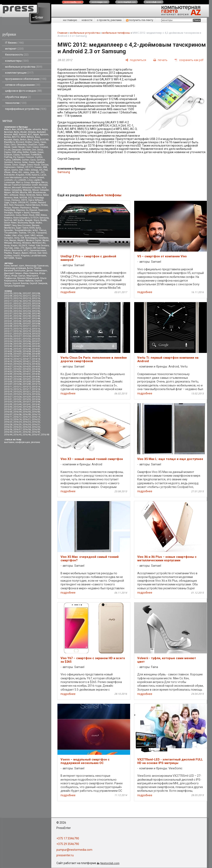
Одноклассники (38, 250)
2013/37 (36, 341)
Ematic (33, 152)
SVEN (32, 228)
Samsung (44, 218)
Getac (25, 162)
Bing (36, 140)
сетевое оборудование (23, 85)
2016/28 (8, 425)
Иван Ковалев (31, 273)
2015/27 (8, 397)
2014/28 (17, 367)
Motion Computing (13, 190)
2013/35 (17, 341)
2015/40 (17, 404)
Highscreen (10, 167)
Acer (14, 129)
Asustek (8, 140)
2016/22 (36, 419)
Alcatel (24, 132)
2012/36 (36, 311)
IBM (45, 167)
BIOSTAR (44, 140)
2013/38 (8, 344)
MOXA (15, 192)
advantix (37, 129)
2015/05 (27, 382)
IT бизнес (14, 43)
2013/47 (17, 349)
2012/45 (8, 318)
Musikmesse (39, 192)
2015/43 (8, 407)
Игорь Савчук (18, 276)
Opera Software (36, 200)
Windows (27, 243)
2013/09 (8, 326)
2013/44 (27, 346)
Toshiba (22, 233)
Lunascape (10, 182)
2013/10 (17, 326)
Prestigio (8, 213)
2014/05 (36, 351)
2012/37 (8, 314)
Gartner (25, 160)
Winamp (17, 243)
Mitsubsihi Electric (31, 188)
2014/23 (8, 364)
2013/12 (36, 326)
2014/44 (17, 377)
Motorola (27, 190)
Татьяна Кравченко (14, 286)
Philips (7, 208)
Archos (7, 137)
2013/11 (27, 326)
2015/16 (17, 389)
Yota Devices (42, 246)
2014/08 (27, 354)
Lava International (13, 177)
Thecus (42, 230)
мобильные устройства (24, 67)
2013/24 (27, 334)
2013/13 (8, 329)
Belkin (23, 140)
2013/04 (36, 321)
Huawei (38, 167)
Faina (7, 266)
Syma (38, 228)
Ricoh (32, 215)
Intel (21, 170)
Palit (11, 205)
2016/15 (8, 419)
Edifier (26, 152)
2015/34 (36, 399)
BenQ (30, 140)
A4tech (7, 129)
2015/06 (36, 382)
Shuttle (44, 220)
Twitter (7, 235)
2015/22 (36, 392)
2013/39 (17, 344)
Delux (40, 150)
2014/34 (36, 369)
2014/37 (27, 372)
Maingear (36, 182)
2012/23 (27, 303)
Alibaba (32, 132)
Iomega (34, 170)
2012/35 (27, 311)
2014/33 (27, 369)
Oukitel (33, 203)
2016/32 (8, 427)
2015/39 (8, 404)
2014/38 (36, 372)
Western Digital (34, 240)
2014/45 (27, 377)
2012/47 (27, 318)
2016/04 (17, 412)
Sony (14, 225)
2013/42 (8, 346)
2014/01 (36, 349)
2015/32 (17, 399)
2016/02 (36, 409)
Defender (26, 150)
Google (22, 165)
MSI (30, 192)
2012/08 (36, 293)
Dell (34, 150)
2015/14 (36, 387)
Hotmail (20, 167)
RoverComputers (21, 218)
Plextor (35, 208)
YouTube (9, 248)
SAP (15, 220)
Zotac (17, 248)
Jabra (26, 172)
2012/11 (27, 296)
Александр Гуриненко (37, 266)
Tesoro (18, 258)
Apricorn (44, 135)
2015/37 (27, 402)
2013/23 (17, 334)
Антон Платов (34, 268)
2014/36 (17, 372)
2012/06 (17, 293)
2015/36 (17, 402)
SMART (8, 225)
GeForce (41, 160)
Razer (25, 215)
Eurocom (8, 155)
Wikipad (8, 243)
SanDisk (8, 220)
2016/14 (36, 417)
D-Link (7, 150)
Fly (14, 157)
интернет (14, 49)
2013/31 (17, 339)
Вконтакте (17, 250)
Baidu (16, 140)
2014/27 (8, 367)
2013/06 (17, 324)
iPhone (7, 172)
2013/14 (17, 329)
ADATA (21, 129)
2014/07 (17, 354)
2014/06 (8, 354)
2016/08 (17, 414)
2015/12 (17, 387)
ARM (23, 137)
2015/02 (36, 379)
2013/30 (8, 339)
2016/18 (17, 419)
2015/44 (17, 407)
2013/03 (27, 321)
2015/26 (36, 394)
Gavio (33, 160)
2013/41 (36, 344)
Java (32, 172)
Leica (25, 177)
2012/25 (8, 306)
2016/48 (45, 435)
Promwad (35, 213)
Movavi (8, 192)
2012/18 (17, 301)
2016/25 (27, 422)
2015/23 (8, 394)
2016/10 (36, 414)
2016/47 (36, 435)
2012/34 (17, 311)
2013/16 (36, 329)
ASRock (30, 137)
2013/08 (36, 324)
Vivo (6, 240)
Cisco (7, 145)
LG (15, 180)
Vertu (17, 238)
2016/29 (17, 425)
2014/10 (8, 356)
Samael (14, 266)
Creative (44, 147)
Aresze (33, 253)
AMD (16, 135)
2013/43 (17, 346)
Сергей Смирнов (38, 283)
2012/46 (17, 318)
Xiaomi (14, 246)
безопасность (17, 55)
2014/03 (17, 351)
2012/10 (17, 296)
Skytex (39, 223)
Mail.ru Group (23, 182)
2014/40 (17, 374)
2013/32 (27, 339)
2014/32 (17, 369)
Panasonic (19, 205)
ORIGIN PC (23, 203)
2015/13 (27, 387)
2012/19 (27, 301)
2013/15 (27, 329)
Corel (29, 147)
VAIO (33, 235)
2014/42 (36, 374)
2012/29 (8, 308)
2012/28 (36, 306)
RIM (38, 215)
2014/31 (8, 369)
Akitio (17, 132)
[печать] (160, 60)
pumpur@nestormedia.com (74, 850)
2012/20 (36, 301)
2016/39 (36, 429)
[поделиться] (136, 60)
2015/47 (8, 409)
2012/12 (36, 296)
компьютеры (17, 61)
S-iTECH (35, 218)
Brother (29, 142)
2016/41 (17, 432)
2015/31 (8, 399)
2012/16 (36, 298)
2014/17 (27, 359)
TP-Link (31, 233)
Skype (32, 223)
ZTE (22, 248)
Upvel (26, 235)
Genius (17, 162)
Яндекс (17, 253)
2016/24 (17, 422)
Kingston (20, 175)
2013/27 (17, 336)
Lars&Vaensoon (38, 256)
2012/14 (17, 298)
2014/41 (27, 374)
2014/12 (27, 356)
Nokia (39, 195)
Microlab (43, 185)
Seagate (29, 220)
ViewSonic (44, 238)
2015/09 (27, 384)
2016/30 (27, 425)
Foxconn (21, 157)
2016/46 (27, 435)
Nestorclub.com (110, 863)
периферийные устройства (26, 109)
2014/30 (36, 367)
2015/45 (27, 407)
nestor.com (73, 2)
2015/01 (27, 379)
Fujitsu (7, 160)
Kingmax (25, 256)
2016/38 (27, 429)
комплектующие (19, 73)
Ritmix (44, 215)
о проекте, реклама (109, 20)
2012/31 (27, 308)
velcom (40, 235)
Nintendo (31, 195)
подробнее (68, 292)
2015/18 (36, 389)
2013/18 (17, 331)
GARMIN (16, 160)
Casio (43, 142)
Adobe (29, 129)
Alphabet (41, 132)
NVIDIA (23, 198)
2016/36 (8, 429)
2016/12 (17, 417)
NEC (6, 195)
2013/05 (8, 324)
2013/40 (27, 344)
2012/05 (8, 293)
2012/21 (8, 303)
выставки (9, 442)
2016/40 (8, 432)
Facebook (25, 155)
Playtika (8, 253)
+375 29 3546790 (68, 844)
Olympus (15, 200)
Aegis (45, 129)
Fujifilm (39, 157)
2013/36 (27, 341)
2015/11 (8, 387)
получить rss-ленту (140, 20)
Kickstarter (9, 175)
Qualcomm (9, 215)
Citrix (13, 145)
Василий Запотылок (15, 271)
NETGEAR (9, 258)
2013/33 (36, 339)
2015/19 (8, 392)
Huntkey (8, 256)
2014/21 (27, 361)
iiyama (15, 170)
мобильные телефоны (116, 33)
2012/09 (8, 296)
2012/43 (27, 316)
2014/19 (8, 361)
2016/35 (36, 427)
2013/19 (27, 331)
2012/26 (17, 306)
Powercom (43, 210)
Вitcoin (7, 250)
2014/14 (8, 359)
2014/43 (8, 377)
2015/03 (8, 382)
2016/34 (27, 427)
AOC (30, 135)
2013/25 (36, 334)
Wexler (46, 240)
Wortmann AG (39, 243)
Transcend (41, 233)
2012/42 (17, 316)
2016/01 (27, 409)
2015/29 (27, 397)
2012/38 (17, 314)
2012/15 (27, 298)
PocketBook (10, 210)
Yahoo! (32, 246)
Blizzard (20, 142)
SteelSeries (10, 228)
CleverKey (22, 145)
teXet (35, 230)
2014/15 (17, 359)
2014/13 (36, 356)
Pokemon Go (22, 210)
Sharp (36, 220)
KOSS (28, 175)
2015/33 (27, 399)
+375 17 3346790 (68, 838)
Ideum (7, 170)
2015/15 (8, 389)
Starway (36, 225)
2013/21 (8, 334)
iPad (45, 170)
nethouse (14, 195)
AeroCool (8, 132)
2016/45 (17, 435)
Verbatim (9, 238)
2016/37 (17, 429)
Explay (16, 155)
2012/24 (36, 303)
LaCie (43, 175)
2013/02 (17, 321)
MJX (44, 188)
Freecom (30, 157)
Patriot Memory (33, 205)
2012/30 (17, 308)
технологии (16, 103)
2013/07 (27, 324)
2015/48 (17, 409)
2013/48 (27, 349)
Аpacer (29, 248)
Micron (7, 188)
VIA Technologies (29, 238)
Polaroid (33, 210)
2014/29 (27, 367)
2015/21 (27, 392)
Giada (32, 162)
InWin (27, 170)
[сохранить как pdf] (189, 60)
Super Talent (22, 228)
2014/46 (36, 377)
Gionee (8, 165)
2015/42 (36, 404)
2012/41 (8, 316)
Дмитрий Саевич (13, 273)
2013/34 (8, 341)
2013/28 (27, 336)
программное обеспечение (26, 79)
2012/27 (27, 306)
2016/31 (36, 425)
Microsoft (17, 188)
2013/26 (8, 336)
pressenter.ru (65, 855)
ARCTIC (16, 137)
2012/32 (36, 308)
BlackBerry (9, 142)
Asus (37, 137)
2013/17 (8, 331)
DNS (14, 152)
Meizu (44, 182)
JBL (37, 172)
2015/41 (27, 404)
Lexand (41, 177)
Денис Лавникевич (37, 271)
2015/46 (36, 407)
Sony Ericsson (24, 225)
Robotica (8, 218)
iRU (20, 172)
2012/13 (8, 298)
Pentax (44, 205)
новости (87, 20)
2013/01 (8, 321)
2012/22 (17, 303)
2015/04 (17, 382)
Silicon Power (10, 223)
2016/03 (8, 412)
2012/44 (36, 316)
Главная (62, 33)
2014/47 (8, 379)
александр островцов (15, 268)
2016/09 (27, 414)
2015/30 (36, 397)
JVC (42, 172)
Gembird (8, 162)
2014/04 (27, 351)
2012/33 (8, 311)
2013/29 (36, 336)
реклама (36, 442)
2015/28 (17, 397)
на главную (70, 20)
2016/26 (36, 422)
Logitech (38, 180)
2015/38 (36, 402)
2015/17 (27, 389)
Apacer (25, 253)
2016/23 (8, 422)
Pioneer (15, 208)
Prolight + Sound (22, 213)
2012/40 (36, 314)
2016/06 (36, 412)
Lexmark (8, 180)
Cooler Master (18, 147)
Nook (16, 198)
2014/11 (17, 356)
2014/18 (36, 359)
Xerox (7, 246)
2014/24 (17, 364)
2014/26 (36, 364)
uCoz (20, 235)
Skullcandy (23, 223)
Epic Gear (42, 253)
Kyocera (36, 175)
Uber (14, 235)
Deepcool (16, 150)
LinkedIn (22, 180)
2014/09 (36, 354)
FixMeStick (36, 155)
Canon (36, 142)
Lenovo (33, 177)
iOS (41, 170)
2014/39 (8, 374)
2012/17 (8, 301)
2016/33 (17, 427)
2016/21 (27, 419)
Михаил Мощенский (28, 278)
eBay (19, 152)
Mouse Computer (41, 190)
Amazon (8, 135)
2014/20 (17, 361)
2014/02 (8, 351)
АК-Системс (39, 248)
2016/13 (27, 417)
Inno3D (17, 256)
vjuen (22, 266)
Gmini (15, 165)
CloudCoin (32, 145)
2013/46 (8, 349)
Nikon (22, 195)
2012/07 (27, 293)
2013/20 (36, 331)
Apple (36, 135)
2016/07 (8, 414)
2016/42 (27, 432)
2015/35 (8, 402)
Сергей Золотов (20, 283)
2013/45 (36, 346)
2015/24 (17, 394)
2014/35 (8, 372)
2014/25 (27, 364)
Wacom (13, 240)
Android (23, 135)
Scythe (21, 220)
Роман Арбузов (26, 281)
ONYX (24, 200)
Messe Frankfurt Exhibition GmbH (21, 185)
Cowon (36, 147)
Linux (30, 180)
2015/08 (17, 384)
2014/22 (36, 361)
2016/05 (27, 412)
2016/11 (8, 417)
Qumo (18, 215)
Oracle (14, 203)
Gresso (45, 165)
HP (26, 167)
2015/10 (36, 384)
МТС (26, 250)
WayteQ (21, 240)
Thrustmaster (11, 233)
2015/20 (17, 392)
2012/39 (27, 314)
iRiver (14, 172)
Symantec (9, 230)
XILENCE (23, 246)
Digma (7, 152)
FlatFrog (8, 157)
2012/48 (36, 318)
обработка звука (18, 97)
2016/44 (8, 435)
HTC (31, 167)
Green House (33, 165)
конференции (23, 442)
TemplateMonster (23, 230)
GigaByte (40, 162)
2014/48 (17, 379)
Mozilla (23, 192)
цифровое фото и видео (23, 91)
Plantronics (26, 208)
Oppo (7, 203)
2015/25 (27, 394)
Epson (41, 152)
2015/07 (8, 384)
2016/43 (36, 432)
